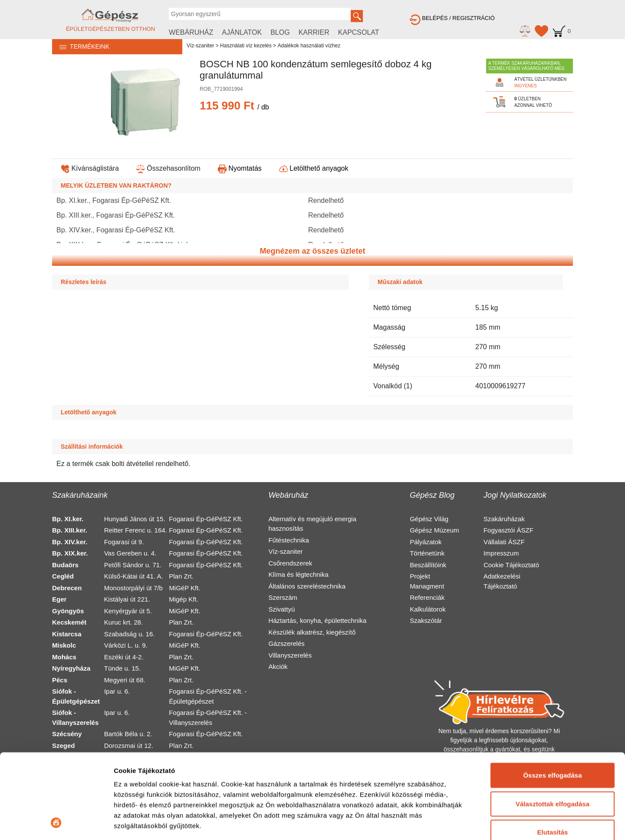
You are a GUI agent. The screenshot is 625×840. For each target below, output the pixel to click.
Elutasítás (553, 753)
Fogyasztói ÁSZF (508, 530)
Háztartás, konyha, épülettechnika (317, 620)
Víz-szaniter (200, 46)
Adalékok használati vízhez (309, 46)
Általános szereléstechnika (307, 586)
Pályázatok (426, 542)
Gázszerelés (286, 643)
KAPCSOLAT (359, 32)
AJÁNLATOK (242, 32)
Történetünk (427, 553)
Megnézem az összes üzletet (312, 251)
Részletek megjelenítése (152, 823)
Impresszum (501, 553)
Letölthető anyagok (314, 168)
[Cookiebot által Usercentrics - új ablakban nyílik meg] (56, 823)
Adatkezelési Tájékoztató (502, 581)
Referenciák (427, 597)
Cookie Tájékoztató (511, 565)
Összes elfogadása (552, 696)
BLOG (280, 32)
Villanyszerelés (290, 655)
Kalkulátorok (428, 609)
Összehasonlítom (168, 168)
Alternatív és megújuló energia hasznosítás (312, 524)
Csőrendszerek (290, 563)
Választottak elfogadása (553, 724)
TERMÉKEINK (81, 46)
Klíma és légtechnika (298, 574)
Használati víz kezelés (246, 46)
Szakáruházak (504, 519)
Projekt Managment (427, 581)
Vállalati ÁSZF (504, 542)
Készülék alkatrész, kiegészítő (312, 632)
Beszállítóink (428, 565)
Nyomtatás (240, 168)
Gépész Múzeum (434, 530)
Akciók (278, 666)
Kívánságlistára (90, 168)
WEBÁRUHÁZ (191, 32)
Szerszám (283, 597)
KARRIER (314, 32)
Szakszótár (426, 620)
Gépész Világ (429, 519)
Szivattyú (281, 609)
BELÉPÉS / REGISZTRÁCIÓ (452, 18)
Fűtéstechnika (288, 540)
